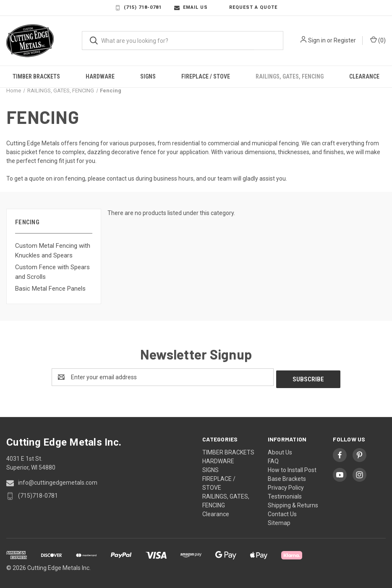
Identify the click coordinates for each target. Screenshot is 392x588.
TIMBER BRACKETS (36, 76)
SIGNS (148, 76)
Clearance (364, 76)
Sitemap (279, 521)
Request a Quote (249, 8)
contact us (120, 178)
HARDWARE (100, 76)
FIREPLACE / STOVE (206, 76)
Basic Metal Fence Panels (50, 289)
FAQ (273, 459)
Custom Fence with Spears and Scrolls (52, 272)
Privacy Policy (286, 486)
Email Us (191, 8)
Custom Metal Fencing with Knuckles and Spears (53, 251)
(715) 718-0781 (138, 8)
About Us (280, 450)
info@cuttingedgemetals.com (58, 480)
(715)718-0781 (38, 493)
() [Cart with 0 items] (378, 40)
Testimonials (285, 494)
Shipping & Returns (293, 503)
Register (345, 40)
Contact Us (282, 512)
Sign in (317, 40)
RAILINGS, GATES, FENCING (290, 76)
